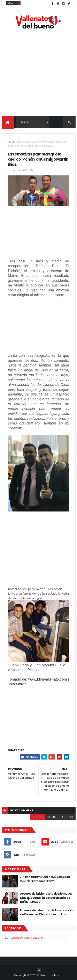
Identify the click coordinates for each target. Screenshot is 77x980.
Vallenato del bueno (24, 938)
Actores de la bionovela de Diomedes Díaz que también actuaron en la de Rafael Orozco (46, 898)
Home (12, 142)
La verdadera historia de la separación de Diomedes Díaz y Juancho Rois (47, 912)
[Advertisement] (38, 73)
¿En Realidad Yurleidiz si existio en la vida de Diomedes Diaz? (45, 879)
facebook (67, 817)
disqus (52, 817)
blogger (38, 817)
